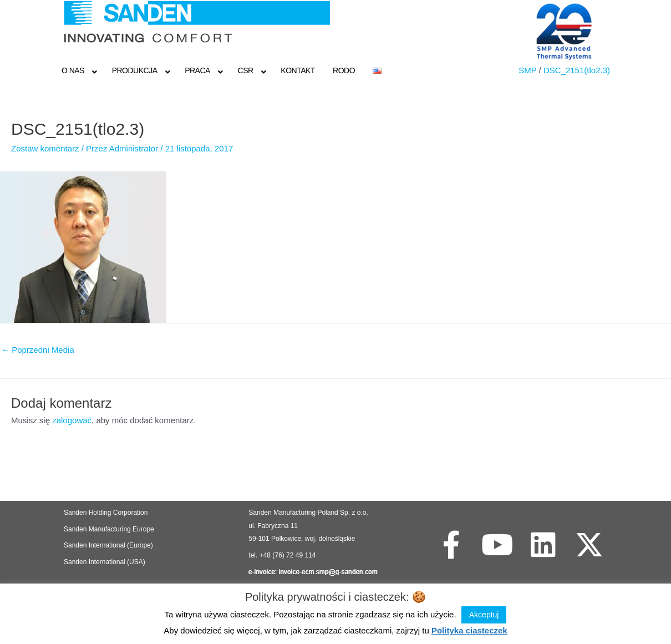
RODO (344, 70)
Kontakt (298, 70)
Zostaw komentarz (45, 148)
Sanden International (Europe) (108, 545)
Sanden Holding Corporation (107, 513)
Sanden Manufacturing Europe (109, 529)
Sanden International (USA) (105, 562)
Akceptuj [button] (484, 615)
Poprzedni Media (38, 350)
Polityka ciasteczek (469, 630)
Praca (197, 70)
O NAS (73, 70)
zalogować (72, 420)
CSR (246, 70)
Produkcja (135, 70)
